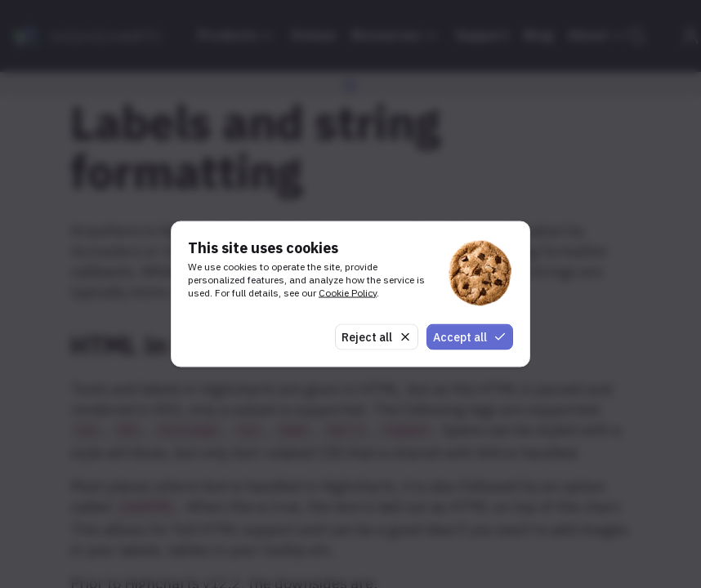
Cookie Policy (348, 292)
